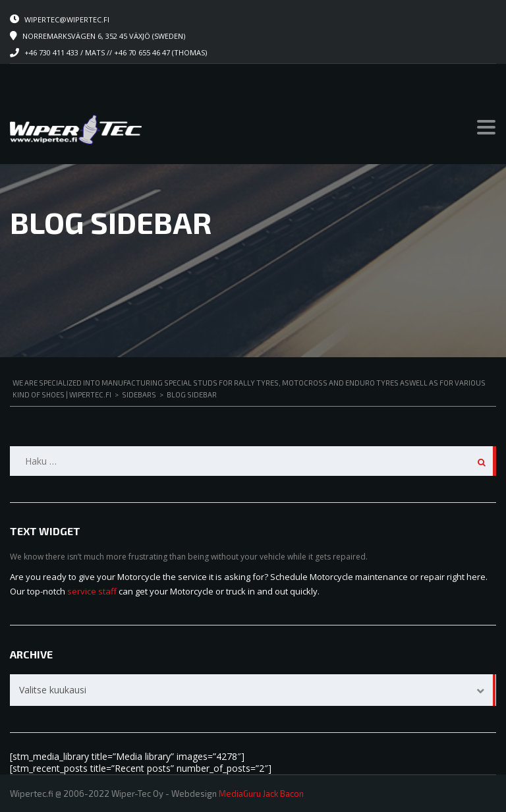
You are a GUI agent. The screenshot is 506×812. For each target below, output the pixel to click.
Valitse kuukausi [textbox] (53, 690)
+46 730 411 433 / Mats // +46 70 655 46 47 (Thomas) (116, 52)
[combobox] (253, 690)
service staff (92, 591)
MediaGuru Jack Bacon (261, 794)
